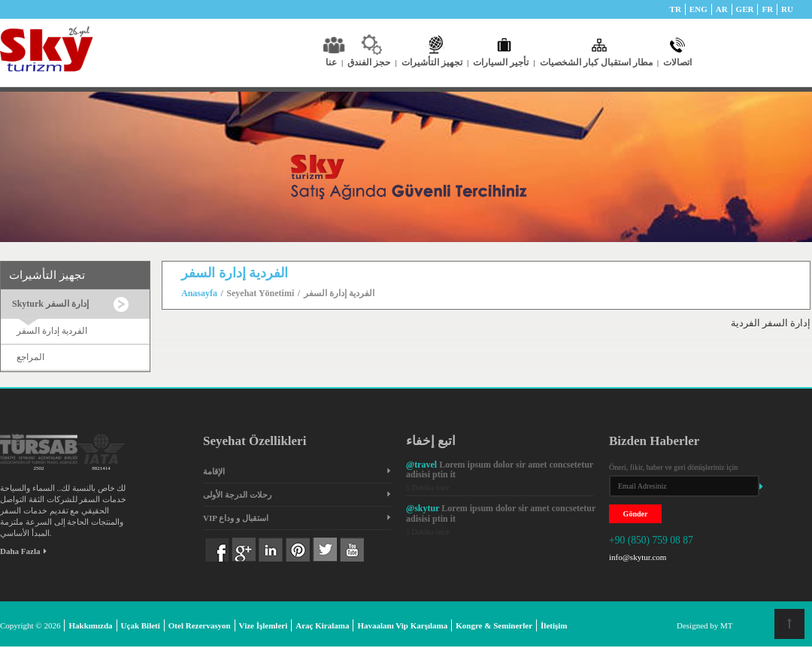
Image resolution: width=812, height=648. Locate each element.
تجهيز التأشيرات (435, 62)
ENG (698, 9)
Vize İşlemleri (264, 625)
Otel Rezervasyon (200, 625)
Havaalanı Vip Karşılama (402, 625)
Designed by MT (705, 625)
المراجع (30, 357)
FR (767, 9)
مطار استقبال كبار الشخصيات (599, 62)
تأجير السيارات (504, 62)
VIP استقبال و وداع (236, 518)
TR (676, 9)
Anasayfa (199, 293)
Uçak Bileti (141, 625)
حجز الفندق (372, 62)
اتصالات (677, 62)
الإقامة (214, 471)
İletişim (554, 625)
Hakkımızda (90, 625)
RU (787, 9)
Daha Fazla (23, 551)
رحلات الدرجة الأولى (237, 495)
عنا (334, 62)
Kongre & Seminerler (494, 625)
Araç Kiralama (322, 625)
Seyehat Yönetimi (260, 293)
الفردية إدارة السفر (52, 331)
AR (722, 9)
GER (745, 9)
